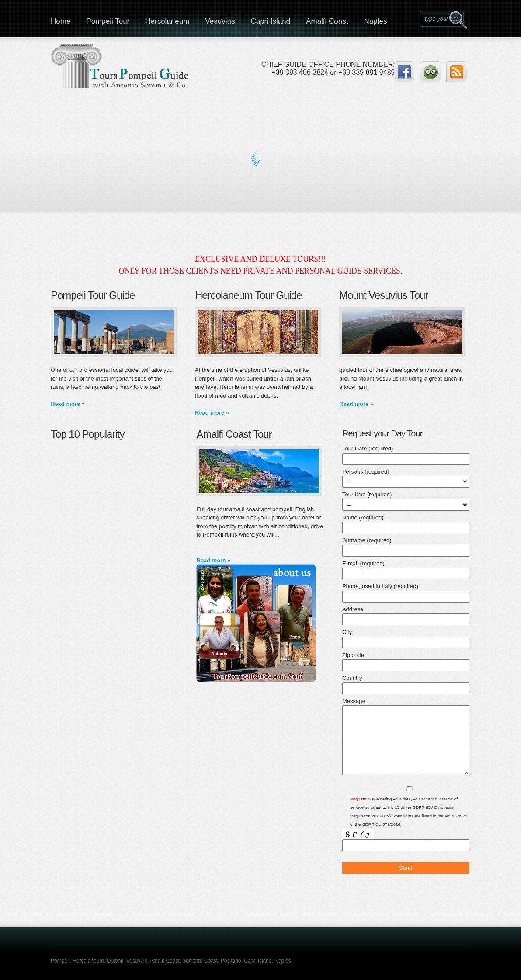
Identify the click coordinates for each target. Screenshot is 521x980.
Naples (376, 21)
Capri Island (270, 21)
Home (61, 21)
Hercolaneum (167, 21)
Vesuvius (220, 21)
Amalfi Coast (327, 21)
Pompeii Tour (108, 21)
